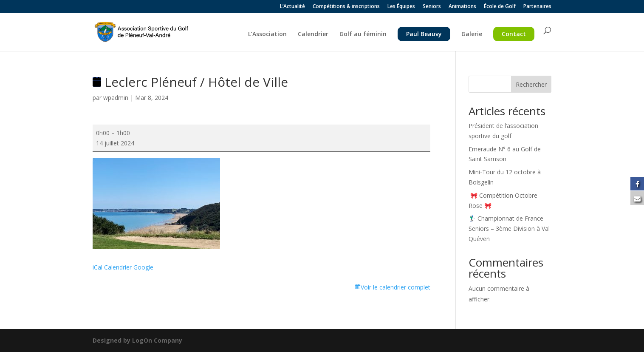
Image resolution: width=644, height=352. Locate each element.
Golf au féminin (363, 34)
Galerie (472, 34)
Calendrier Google (129, 267)
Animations (462, 7)
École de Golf (500, 7)
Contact (514, 34)
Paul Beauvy (424, 34)
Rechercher (531, 84)
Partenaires (537, 7)
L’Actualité (292, 7)
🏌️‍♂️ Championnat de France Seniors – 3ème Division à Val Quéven (509, 229)
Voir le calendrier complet (395, 287)
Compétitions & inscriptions (346, 7)
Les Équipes (401, 7)
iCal (97, 267)
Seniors (432, 7)
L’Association (267, 34)
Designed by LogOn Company (137, 340)
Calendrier (313, 34)
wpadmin (116, 98)
